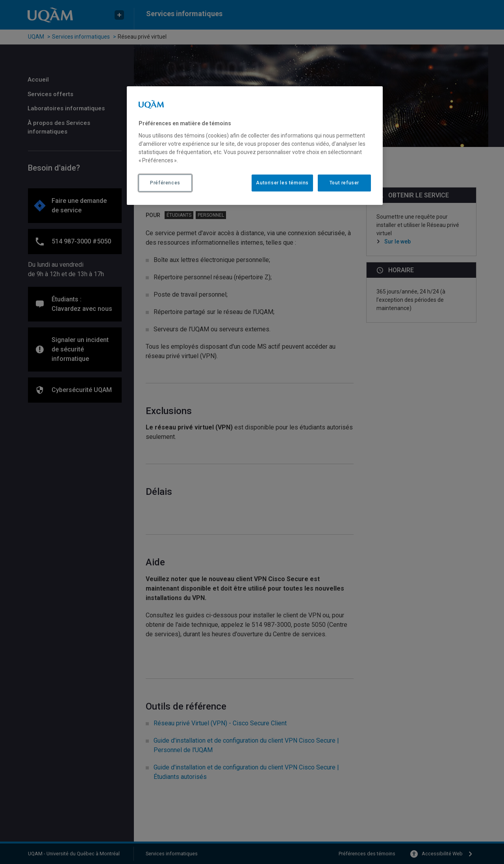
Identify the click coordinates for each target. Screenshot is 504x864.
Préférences (165, 183)
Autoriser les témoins (282, 183)
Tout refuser (344, 183)
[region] (255, 145)
